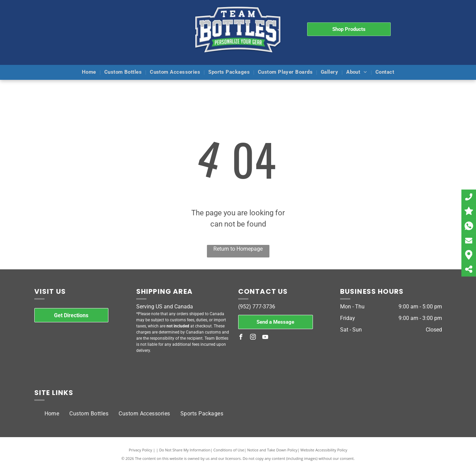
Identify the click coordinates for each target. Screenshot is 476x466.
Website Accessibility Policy (324, 450)
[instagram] (253, 338)
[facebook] (241, 338)
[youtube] (265, 338)
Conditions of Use (229, 450)
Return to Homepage (238, 249)
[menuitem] (90, 73)
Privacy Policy (140, 450)
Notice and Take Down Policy (272, 450)
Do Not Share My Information (185, 450)
